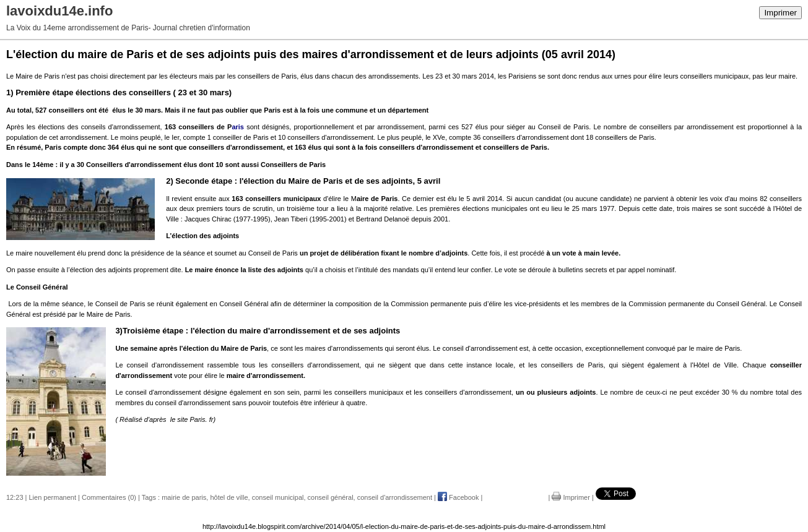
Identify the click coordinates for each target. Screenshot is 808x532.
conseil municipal (278, 497)
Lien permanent (53, 497)
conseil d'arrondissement (395, 497)
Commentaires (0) (109, 497)
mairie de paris (184, 497)
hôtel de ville (229, 497)
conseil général (331, 497)
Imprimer (780, 13)
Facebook (458, 497)
